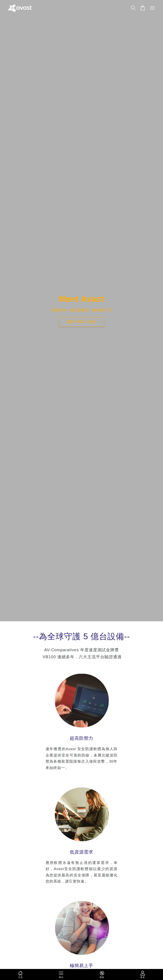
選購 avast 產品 (81, 322)
